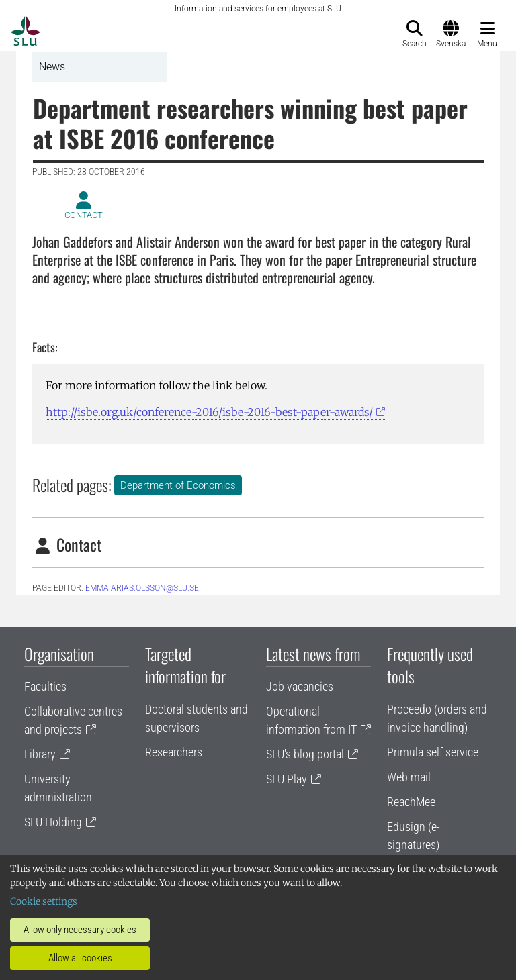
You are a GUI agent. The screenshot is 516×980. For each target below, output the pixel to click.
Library (40, 754)
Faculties (45, 686)
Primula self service (433, 752)
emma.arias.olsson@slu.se (142, 588)
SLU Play (287, 779)
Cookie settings (44, 901)
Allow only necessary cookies (80, 930)
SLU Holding (53, 822)
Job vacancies (300, 686)
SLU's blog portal (305, 754)
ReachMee (411, 802)
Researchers (174, 752)
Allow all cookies (80, 958)
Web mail (409, 777)
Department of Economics (178, 485)
